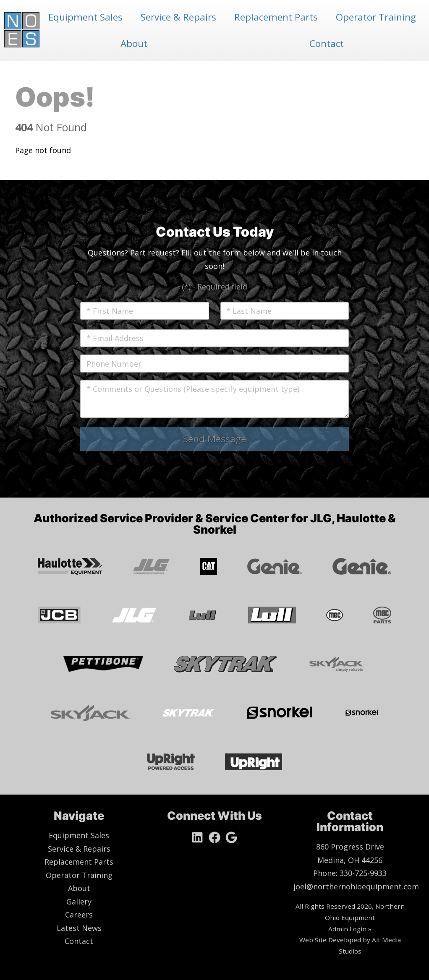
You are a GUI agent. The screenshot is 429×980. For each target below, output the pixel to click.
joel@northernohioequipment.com (356, 886)
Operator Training (376, 17)
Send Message (214, 439)
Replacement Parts (276, 17)
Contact (327, 43)
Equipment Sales (85, 17)
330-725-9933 (363, 873)
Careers (79, 915)
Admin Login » (350, 929)
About (134, 43)
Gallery (79, 902)
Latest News (79, 928)
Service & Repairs (178, 17)
